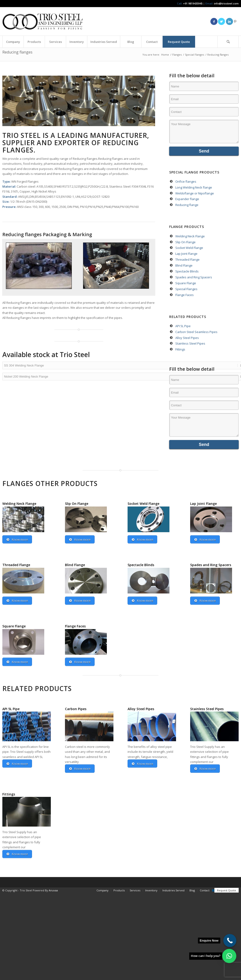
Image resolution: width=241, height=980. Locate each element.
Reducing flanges (17, 52)
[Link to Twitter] (221, 21)
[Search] (228, 42)
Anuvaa (53, 891)
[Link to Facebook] (214, 21)
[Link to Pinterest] (235, 21)
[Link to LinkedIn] (229, 21)
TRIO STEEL (22, 135)
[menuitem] (13, 42)
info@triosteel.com (226, 3)
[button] (229, 956)
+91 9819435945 (193, 3)
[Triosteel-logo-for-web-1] (42, 21)
